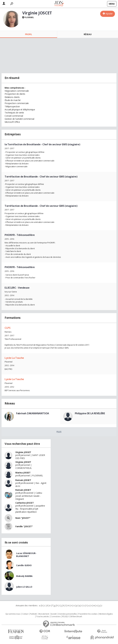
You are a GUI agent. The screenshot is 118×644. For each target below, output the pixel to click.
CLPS (7, 328)
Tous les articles (43, 617)
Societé (54, 614)
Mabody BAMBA (24, 576)
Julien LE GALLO (24, 587)
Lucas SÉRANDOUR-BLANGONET (26, 555)
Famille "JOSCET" (24, 526)
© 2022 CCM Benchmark (72, 617)
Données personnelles (68, 614)
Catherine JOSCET (25, 503)
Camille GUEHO (24, 565)
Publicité (33, 614)
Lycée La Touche (14, 358)
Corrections (56, 617)
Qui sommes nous (13, 614)
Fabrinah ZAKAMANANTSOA (33, 413)
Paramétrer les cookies (88, 614)
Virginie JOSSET (23, 452)
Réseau (88, 34)
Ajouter (109, 14)
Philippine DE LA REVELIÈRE (90, 413)
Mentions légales (106, 614)
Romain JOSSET (23, 480)
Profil (29, 34)
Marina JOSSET (23, 473)
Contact (25, 614)
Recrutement (44, 614)
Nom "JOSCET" (23, 518)
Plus (59, 432)
